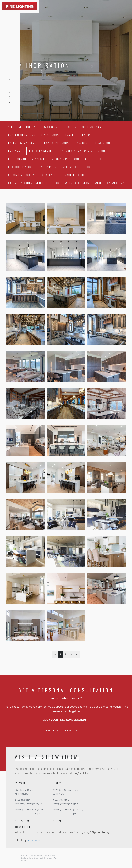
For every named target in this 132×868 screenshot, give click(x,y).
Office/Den (93, 159)
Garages (81, 143)
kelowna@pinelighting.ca (28, 804)
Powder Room (47, 167)
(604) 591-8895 (61, 800)
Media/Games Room (66, 159)
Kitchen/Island (41, 151)
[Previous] (55, 654)
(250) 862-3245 (23, 800)
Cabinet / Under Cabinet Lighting (34, 183)
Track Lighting (75, 175)
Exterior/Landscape (23, 143)
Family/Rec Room (57, 143)
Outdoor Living (20, 167)
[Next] (77, 654)
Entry (87, 135)
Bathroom (51, 127)
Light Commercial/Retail (27, 159)
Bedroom (70, 127)
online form (34, 840)
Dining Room (50, 135)
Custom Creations (22, 135)
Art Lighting (28, 127)
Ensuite (71, 135)
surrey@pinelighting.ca (65, 804)
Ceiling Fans (92, 127)
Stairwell (50, 175)
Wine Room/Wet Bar (110, 183)
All (10, 127)
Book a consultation (66, 731)
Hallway (15, 151)
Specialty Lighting (22, 175)
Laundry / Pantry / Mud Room (83, 151)
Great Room (102, 143)
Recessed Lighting (76, 167)
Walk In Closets (77, 183)
